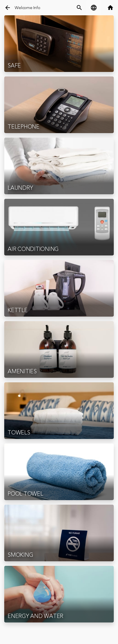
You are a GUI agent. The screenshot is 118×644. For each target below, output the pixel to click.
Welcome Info (27, 8)
